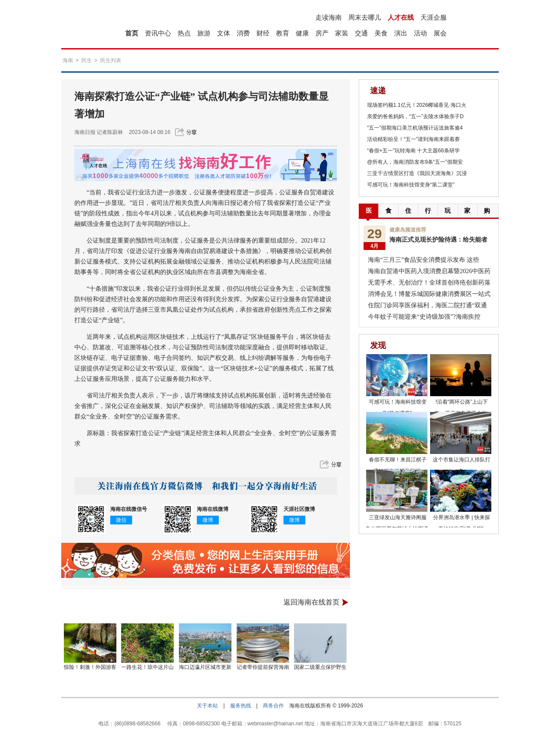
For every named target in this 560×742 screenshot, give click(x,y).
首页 (132, 33)
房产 (322, 33)
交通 (361, 33)
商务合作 (273, 706)
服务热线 (241, 706)
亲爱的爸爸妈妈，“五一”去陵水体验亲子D (415, 116)
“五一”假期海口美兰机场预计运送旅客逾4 (415, 128)
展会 (440, 33)
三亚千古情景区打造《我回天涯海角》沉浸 (417, 173)
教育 (283, 33)
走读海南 (329, 17)
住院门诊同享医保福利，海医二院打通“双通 (427, 305)
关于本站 (207, 706)
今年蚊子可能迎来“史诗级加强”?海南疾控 (424, 317)
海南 (68, 60)
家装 (342, 33)
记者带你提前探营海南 (263, 667)
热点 (184, 33)
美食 (381, 33)
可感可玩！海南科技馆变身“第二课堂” (411, 185)
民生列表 (111, 60)
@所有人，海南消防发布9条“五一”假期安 (415, 162)
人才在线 (401, 17)
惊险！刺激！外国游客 (90, 667)
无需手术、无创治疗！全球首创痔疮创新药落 (429, 283)
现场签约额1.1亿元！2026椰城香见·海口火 (417, 105)
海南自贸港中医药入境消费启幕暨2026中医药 (429, 271)
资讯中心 (158, 33)
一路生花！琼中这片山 (147, 667)
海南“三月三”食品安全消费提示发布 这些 (423, 260)
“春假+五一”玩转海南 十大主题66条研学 (413, 151)
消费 (243, 33)
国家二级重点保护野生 (320, 667)
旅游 (204, 33)
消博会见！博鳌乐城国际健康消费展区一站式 (429, 294)
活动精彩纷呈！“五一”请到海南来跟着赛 (413, 139)
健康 (302, 33)
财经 (263, 33)
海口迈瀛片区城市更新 (205, 667)
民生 (87, 60)
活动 (420, 33)
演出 (401, 33)
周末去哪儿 (365, 17)
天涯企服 (434, 17)
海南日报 (85, 132)
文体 (224, 33)
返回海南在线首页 (311, 602)
